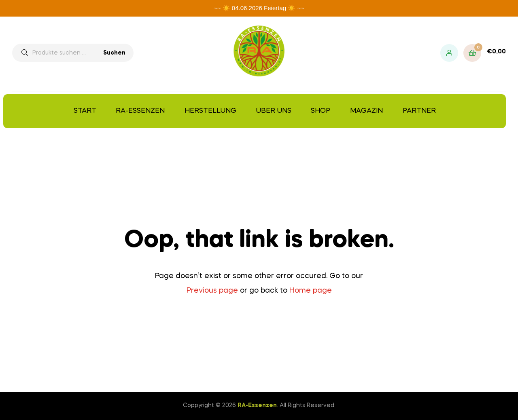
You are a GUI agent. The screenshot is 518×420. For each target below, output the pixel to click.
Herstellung (210, 111)
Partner (419, 111)
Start (85, 111)
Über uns (274, 111)
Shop (321, 111)
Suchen (114, 53)
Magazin (366, 111)
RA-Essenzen (140, 111)
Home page (311, 291)
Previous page (212, 291)
